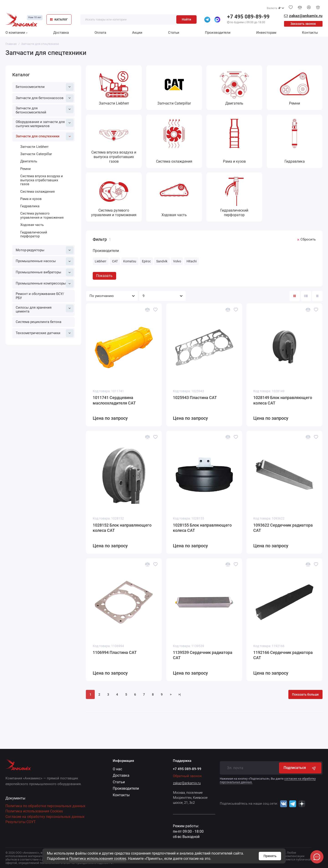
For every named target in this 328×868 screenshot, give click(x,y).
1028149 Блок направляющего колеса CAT (283, 400)
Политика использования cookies (98, 859)
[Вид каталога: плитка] (295, 296)
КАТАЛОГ (59, 19)
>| (180, 694)
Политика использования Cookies (34, 811)
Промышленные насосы (45, 261)
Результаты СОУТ (21, 822)
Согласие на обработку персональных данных (45, 817)
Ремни (26, 169)
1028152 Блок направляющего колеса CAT (122, 528)
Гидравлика (30, 206)
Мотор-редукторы (45, 250)
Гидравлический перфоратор (34, 234)
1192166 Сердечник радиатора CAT (283, 655)
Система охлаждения (37, 192)
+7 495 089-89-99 (248, 17)
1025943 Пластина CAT (195, 398)
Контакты (310, 33)
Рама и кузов (31, 199)
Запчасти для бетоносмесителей (45, 110)
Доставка (61, 33)
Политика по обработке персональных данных (45, 806)
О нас (117, 769)
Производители (218, 33)
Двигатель (29, 161)
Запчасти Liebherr (34, 147)
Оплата (100, 33)
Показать (104, 276)
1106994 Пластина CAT (115, 653)
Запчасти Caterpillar (36, 154)
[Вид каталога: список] (306, 296)
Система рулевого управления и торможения (42, 215)
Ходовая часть (32, 225)
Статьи (174, 33)
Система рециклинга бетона (38, 322)
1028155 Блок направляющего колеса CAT (202, 528)
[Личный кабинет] (309, 7)
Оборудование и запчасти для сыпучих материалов (45, 123)
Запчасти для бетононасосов (45, 98)
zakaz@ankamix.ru (187, 783)
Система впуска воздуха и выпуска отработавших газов (42, 180)
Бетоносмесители (45, 87)
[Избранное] (291, 7)
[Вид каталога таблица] (317, 296)
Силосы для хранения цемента (45, 309)
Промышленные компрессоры (45, 284)
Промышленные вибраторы (45, 272)
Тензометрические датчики (45, 333)
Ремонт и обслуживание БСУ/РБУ (40, 296)
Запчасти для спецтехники (45, 136)
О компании (17, 33)
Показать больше (305, 694)
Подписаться (300, 768)
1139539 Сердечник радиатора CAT (203, 655)
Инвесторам (266, 33)
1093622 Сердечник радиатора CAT (283, 528)
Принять (270, 856)
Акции (137, 33)
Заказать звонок (303, 24)
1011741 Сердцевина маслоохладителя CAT (114, 400)
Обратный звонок (187, 776)
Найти (186, 19)
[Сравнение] (300, 7)
